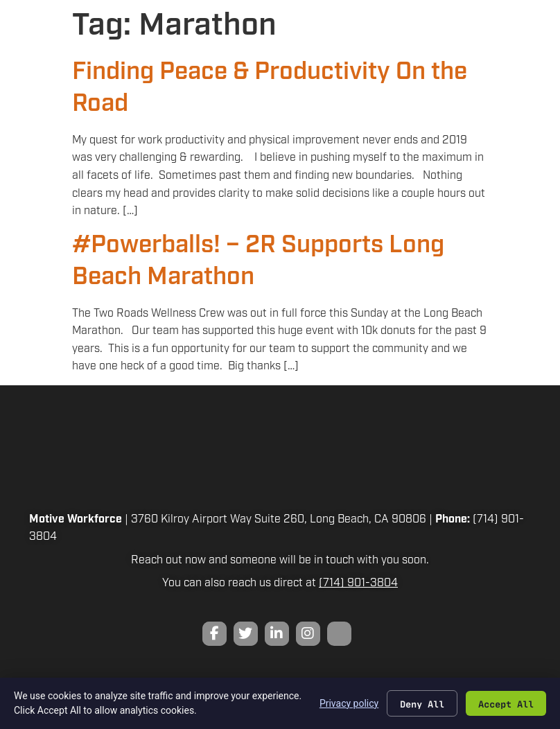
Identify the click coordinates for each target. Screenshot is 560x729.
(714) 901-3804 (358, 583)
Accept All (506, 703)
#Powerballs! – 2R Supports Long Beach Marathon (258, 261)
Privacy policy (349, 703)
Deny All (422, 703)
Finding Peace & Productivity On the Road (270, 88)
